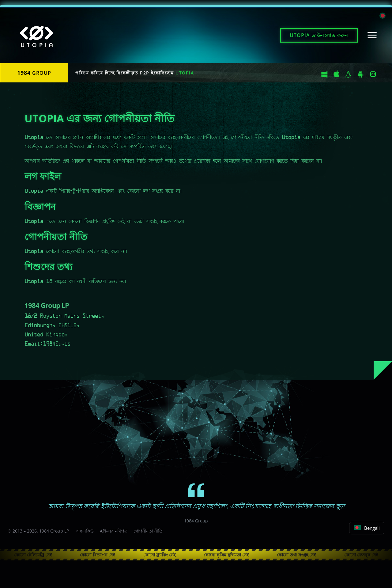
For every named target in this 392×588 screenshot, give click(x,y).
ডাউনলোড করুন (319, 35)
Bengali (367, 528)
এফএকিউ (85, 531)
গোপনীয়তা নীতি (148, 531)
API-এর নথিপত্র (114, 531)
